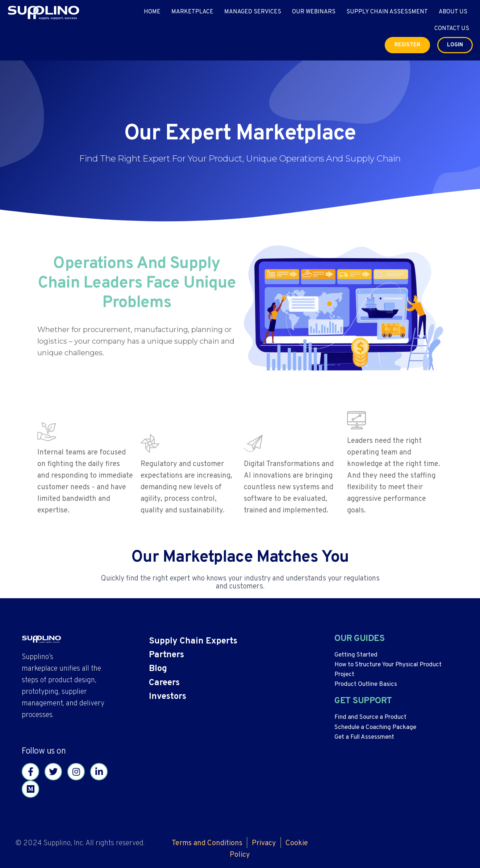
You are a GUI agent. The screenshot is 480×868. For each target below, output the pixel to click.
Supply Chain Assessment (387, 12)
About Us (453, 12)
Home (152, 12)
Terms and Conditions (207, 843)
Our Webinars (314, 12)
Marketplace (192, 12)
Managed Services (253, 12)
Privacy (264, 843)
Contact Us (452, 29)
